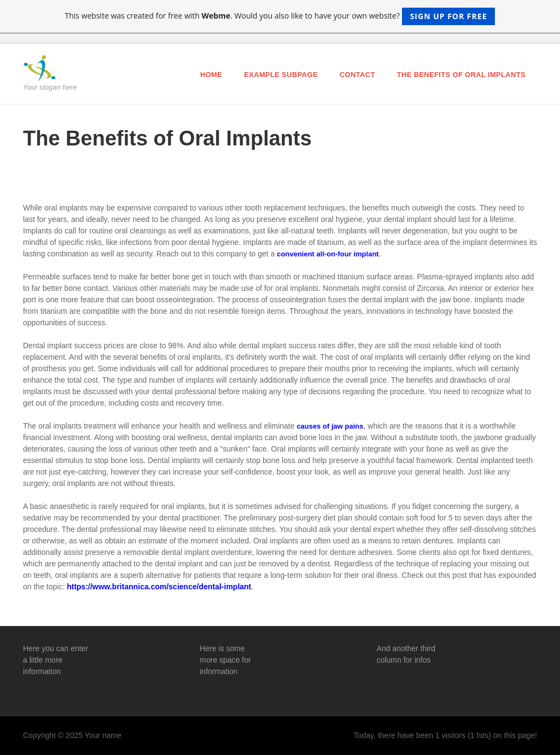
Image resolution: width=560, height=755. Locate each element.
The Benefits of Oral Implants (461, 75)
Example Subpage (281, 75)
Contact (357, 75)
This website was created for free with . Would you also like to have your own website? (280, 16)
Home (211, 75)
